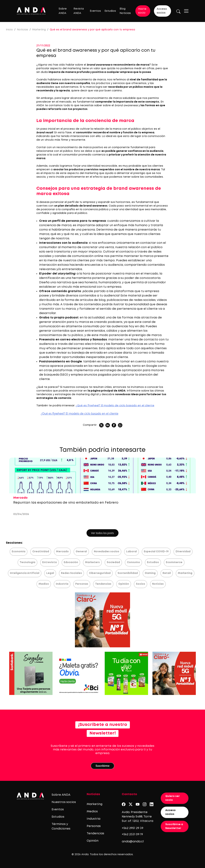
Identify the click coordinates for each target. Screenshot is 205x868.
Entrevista (50, 562)
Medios (44, 584)
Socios (141, 584)
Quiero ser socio (172, 798)
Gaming (150, 573)
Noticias (23, 30)
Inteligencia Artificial (25, 573)
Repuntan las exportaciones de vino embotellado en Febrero (66, 503)
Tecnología (27, 562)
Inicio (9, 30)
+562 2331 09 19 (132, 834)
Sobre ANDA (61, 795)
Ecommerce (174, 562)
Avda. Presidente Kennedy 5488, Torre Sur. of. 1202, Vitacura (137, 817)
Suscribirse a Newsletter (174, 826)
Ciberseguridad (100, 573)
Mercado (62, 552)
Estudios (110, 11)
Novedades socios (107, 552)
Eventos (95, 11)
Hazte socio (142, 11)
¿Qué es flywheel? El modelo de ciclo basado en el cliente (115, 406)
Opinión (124, 584)
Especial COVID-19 (156, 552)
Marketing (39, 30)
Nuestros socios (64, 802)
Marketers (92, 562)
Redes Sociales (71, 573)
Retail (167, 573)
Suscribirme (102, 766)
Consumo (133, 562)
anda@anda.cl (133, 842)
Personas (82, 584)
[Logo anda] (31, 11)
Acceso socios (162, 11)
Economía (19, 552)
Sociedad (113, 562)
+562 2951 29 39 (133, 828)
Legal (50, 573)
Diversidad (183, 552)
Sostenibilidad (128, 573)
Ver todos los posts (102, 533)
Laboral (132, 552)
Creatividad (41, 552)
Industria (62, 584)
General (81, 552)
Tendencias (103, 584)
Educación (71, 562)
